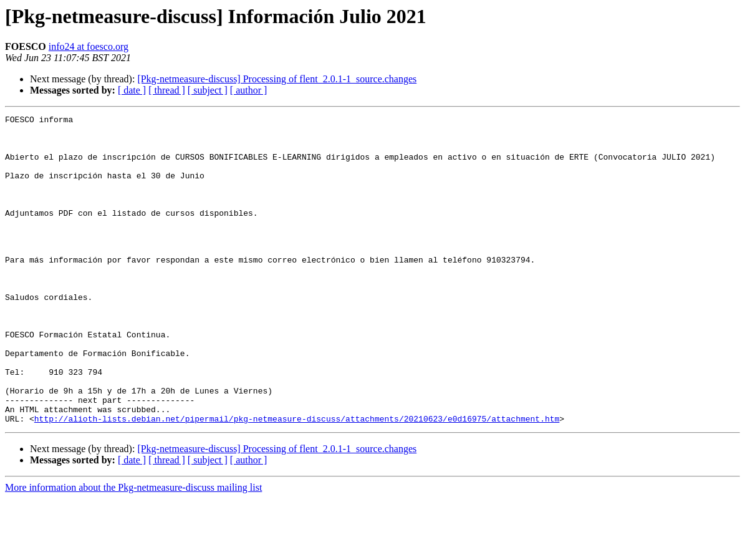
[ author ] (249, 90)
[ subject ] (208, 90)
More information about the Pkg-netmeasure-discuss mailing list (133, 549)
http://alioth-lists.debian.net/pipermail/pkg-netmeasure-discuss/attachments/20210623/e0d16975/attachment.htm (297, 480)
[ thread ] (167, 90)
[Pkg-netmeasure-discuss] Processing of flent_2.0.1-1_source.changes (277, 79)
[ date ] (132, 90)
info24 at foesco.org (89, 46)
